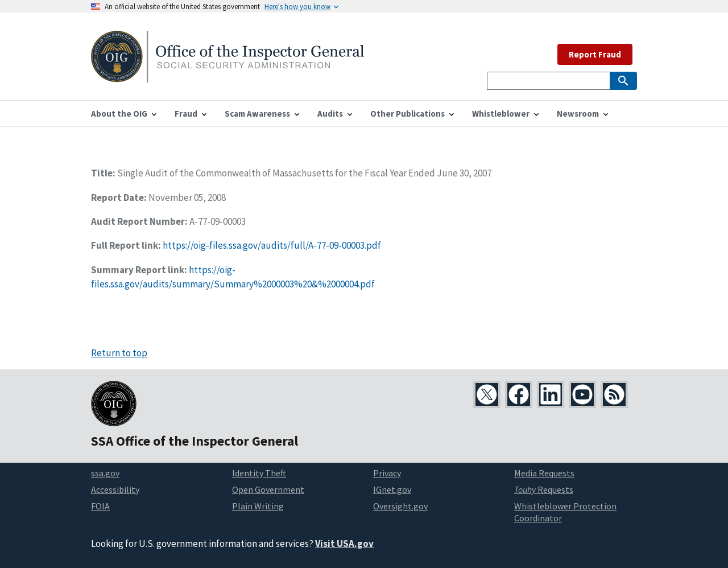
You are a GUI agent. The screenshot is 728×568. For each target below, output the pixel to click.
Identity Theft (259, 473)
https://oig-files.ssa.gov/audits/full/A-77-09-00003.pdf (272, 245)
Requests (544, 489)
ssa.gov (105, 473)
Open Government (268, 489)
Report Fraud (595, 54)
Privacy (387, 473)
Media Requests (544, 473)
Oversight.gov (400, 506)
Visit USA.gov (344, 544)
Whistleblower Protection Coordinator (565, 512)
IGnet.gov (392, 489)
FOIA (100, 506)
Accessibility (115, 489)
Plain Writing (258, 506)
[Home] (227, 75)
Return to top (119, 353)
